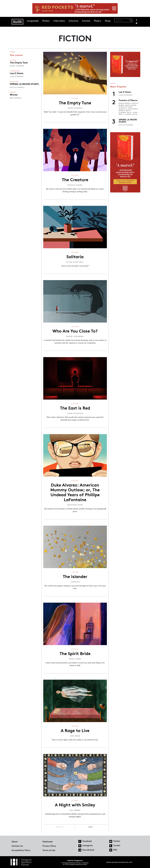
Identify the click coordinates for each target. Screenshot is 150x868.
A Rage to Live (75, 730)
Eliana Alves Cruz (75, 262)
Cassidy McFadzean (75, 336)
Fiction (46, 21)
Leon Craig (75, 736)
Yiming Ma (75, 582)
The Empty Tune (19, 62)
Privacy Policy (49, 846)
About (15, 842)
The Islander (75, 576)
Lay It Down (17, 73)
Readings (14, 82)
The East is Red (75, 408)
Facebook (137, 20)
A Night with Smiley (75, 804)
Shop (108, 21)
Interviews (59, 21)
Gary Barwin (16, 98)
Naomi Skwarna (17, 66)
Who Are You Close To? (75, 331)
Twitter (137, 23)
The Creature (75, 179)
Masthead (48, 842)
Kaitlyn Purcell (17, 87)
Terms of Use (49, 850)
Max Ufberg (75, 810)
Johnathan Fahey (75, 505)
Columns (73, 21)
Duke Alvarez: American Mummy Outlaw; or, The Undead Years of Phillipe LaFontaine (75, 492)
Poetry (98, 21)
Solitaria (75, 256)
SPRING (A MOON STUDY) (24, 84)
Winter (14, 94)
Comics (86, 21)
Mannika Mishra (75, 185)
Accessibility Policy (21, 850)
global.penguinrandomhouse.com (119, 862)
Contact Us (17, 846)
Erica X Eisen (75, 659)
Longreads (33, 21)
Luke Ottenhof (17, 76)
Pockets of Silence (128, 100)
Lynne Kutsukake (75, 413)
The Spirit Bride (75, 653)
